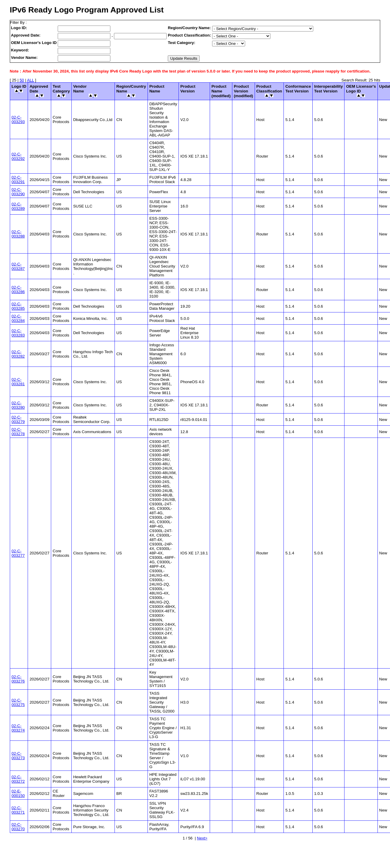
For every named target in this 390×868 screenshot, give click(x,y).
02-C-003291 (18, 180)
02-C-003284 (18, 318)
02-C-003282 (18, 354)
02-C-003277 (18, 553)
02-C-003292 (18, 156)
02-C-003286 (18, 290)
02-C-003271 (18, 810)
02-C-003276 (18, 679)
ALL (30, 80)
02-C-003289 (18, 206)
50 (22, 80)
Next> (202, 838)
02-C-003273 (18, 756)
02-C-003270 (18, 827)
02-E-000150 (18, 793)
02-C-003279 (18, 419)
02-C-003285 (18, 306)
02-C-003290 (18, 192)
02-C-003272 (18, 779)
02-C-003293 (18, 119)
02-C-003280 (18, 405)
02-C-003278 (18, 432)
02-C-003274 (18, 728)
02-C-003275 (18, 702)
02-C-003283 (18, 333)
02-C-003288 (18, 234)
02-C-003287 (18, 266)
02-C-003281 (18, 382)
